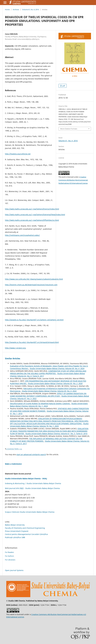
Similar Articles (13, 359)
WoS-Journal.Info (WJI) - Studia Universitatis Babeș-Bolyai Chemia (32, 488)
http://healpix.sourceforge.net (18, 154)
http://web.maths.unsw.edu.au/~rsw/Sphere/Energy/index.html (32, 209)
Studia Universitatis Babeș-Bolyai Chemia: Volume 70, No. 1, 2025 (49, 425)
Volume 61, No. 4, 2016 (30, 10)
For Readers (9, 552)
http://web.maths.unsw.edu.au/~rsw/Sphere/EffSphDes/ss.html (32, 220)
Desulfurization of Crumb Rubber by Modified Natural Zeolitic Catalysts (40, 404)
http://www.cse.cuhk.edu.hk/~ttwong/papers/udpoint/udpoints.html (34, 279)
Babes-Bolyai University (15, 525)
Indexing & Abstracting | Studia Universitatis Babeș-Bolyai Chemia (33, 483)
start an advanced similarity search (31, 454)
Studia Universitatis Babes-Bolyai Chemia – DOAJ (26, 479)
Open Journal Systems (14, 570)
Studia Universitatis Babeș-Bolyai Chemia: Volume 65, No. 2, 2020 (55, 383)
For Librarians (10, 560)
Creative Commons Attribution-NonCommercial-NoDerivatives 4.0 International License (73, 180)
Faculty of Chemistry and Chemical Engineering (25, 528)
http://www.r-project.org (15, 348)
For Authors (9, 556)
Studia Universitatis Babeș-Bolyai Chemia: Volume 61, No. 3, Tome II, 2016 (56, 434)
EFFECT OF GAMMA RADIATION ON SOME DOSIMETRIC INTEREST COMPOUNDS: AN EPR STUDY (48, 395)
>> (21, 449)
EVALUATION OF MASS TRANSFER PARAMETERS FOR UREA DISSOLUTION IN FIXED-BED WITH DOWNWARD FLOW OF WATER (49, 431)
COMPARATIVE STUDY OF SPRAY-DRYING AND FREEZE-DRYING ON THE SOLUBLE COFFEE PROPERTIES (48, 372)
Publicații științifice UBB (15, 537)
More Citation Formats (69, 129)
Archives (16, 10)
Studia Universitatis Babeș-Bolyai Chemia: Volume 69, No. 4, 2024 (57, 368)
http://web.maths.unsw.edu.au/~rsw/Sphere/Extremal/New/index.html (35, 215)
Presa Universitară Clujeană (17, 531)
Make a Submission (13, 464)
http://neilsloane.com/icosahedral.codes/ (22, 235)
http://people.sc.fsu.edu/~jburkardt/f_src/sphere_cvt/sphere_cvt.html (34, 320)
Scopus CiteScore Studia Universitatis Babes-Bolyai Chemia (30, 512)
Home (7, 10)
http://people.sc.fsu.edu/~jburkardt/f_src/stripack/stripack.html (32, 342)
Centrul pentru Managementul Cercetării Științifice (26, 534)
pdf (63, 86)
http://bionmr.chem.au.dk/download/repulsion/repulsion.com (31, 285)
